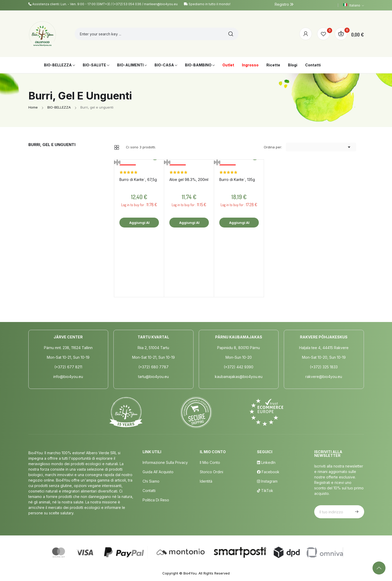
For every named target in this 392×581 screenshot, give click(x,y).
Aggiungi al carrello (139, 224)
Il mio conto (210, 462)
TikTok (265, 491)
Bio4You (190, 573)
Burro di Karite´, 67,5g (138, 179)
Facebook (268, 472)
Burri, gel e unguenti (52, 145)
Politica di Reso (156, 500)
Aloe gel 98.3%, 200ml (189, 179)
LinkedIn (266, 462)
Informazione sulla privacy (165, 462)
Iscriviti (356, 512)
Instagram (267, 481)
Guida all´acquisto (158, 472)
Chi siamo (151, 481)
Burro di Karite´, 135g (237, 179)
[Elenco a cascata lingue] (354, 5)
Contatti (149, 491)
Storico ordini (211, 472)
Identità (206, 481)
